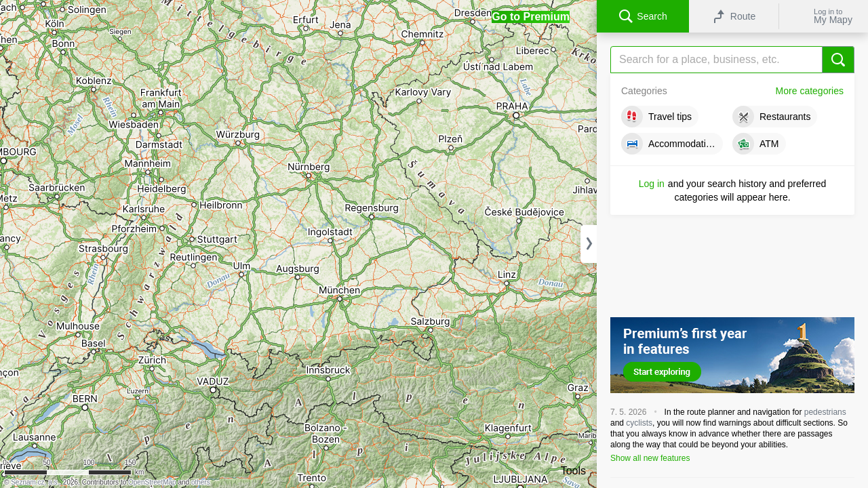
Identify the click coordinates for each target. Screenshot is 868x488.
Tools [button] (573, 471)
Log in (652, 184)
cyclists (639, 423)
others (201, 482)
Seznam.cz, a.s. (35, 482)
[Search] (732, 60)
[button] (531, 17)
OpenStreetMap (152, 482)
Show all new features (650, 458)
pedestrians (825, 412)
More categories (810, 91)
